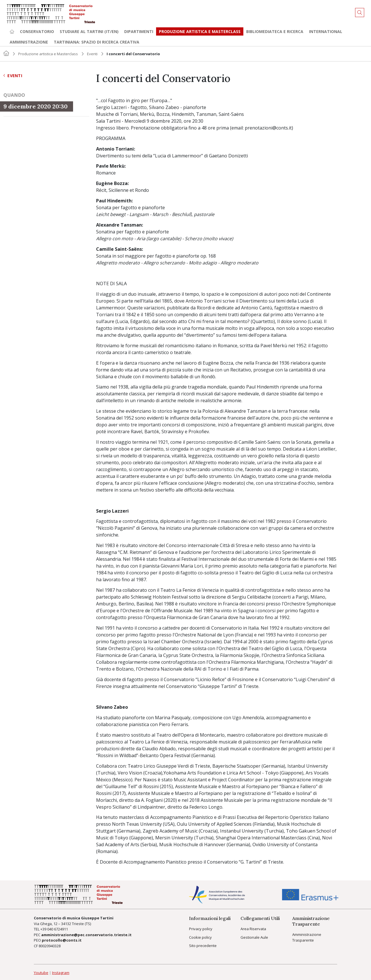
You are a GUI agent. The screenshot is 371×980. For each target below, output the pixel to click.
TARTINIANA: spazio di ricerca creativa (97, 42)
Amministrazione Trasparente (307, 937)
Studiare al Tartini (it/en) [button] (89, 31)
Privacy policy (201, 929)
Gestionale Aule (254, 937)
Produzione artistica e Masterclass (200, 31)
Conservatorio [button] (37, 31)
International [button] (326, 31)
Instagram (61, 973)
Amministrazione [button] (29, 42)
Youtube (41, 973)
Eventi (92, 54)
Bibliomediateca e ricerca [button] (275, 31)
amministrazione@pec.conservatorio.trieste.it (86, 935)
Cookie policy (200, 937)
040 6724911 (58, 929)
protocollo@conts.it (62, 940)
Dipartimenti (139, 31)
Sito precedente (203, 946)
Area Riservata (253, 929)
